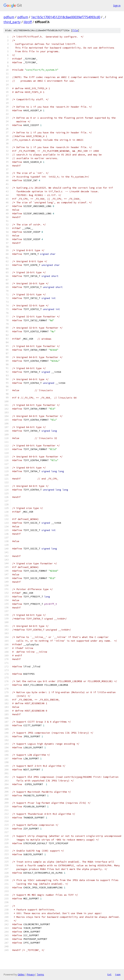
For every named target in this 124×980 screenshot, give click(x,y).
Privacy (31, 974)
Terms (40, 974)
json (118, 974)
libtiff (28, 22)
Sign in (117, 6)
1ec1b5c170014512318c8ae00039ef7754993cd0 (66, 17)
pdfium (9, 17)
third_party (12, 22)
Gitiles (21, 974)
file (75, 30)
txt (109, 974)
